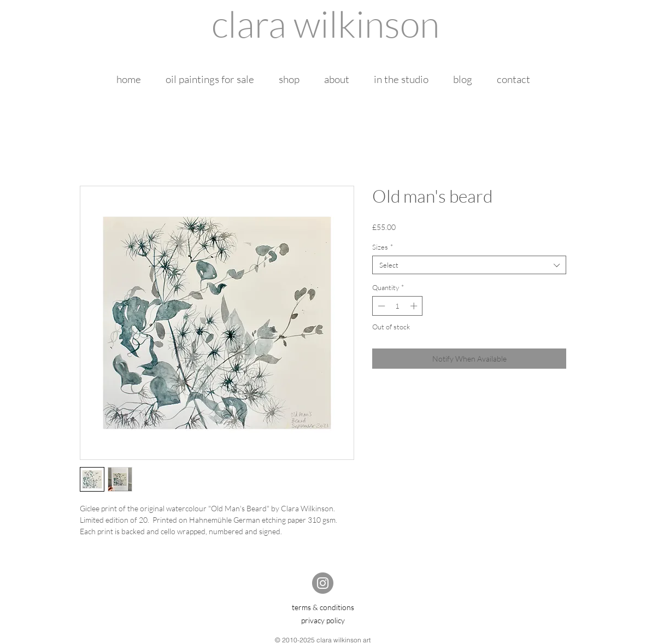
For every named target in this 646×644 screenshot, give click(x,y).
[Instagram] (323, 583)
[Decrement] (380, 306)
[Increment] (415, 306)
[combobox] (469, 265)
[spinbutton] (398, 306)
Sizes (383, 247)
